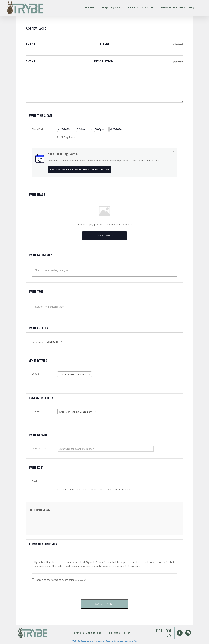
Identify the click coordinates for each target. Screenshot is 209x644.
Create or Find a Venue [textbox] (73, 374)
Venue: (36, 374)
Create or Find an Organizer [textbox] (76, 411)
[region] (104, 564)
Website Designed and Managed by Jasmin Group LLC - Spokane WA (105, 641)
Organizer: (38, 411)
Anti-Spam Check (40, 510)
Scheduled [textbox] (53, 342)
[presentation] (55, 526)
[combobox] (54, 342)
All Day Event (68, 137)
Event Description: (104, 61)
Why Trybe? (111, 7)
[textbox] (106, 270)
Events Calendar (141, 7)
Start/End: (38, 129)
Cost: (35, 481)
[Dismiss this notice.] (173, 152)
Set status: (38, 342)
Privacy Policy (121, 633)
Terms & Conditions (86, 633)
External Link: (39, 448)
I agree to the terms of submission (60, 580)
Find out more (79, 170)
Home (90, 7)
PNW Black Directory (178, 7)
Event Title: (104, 44)
